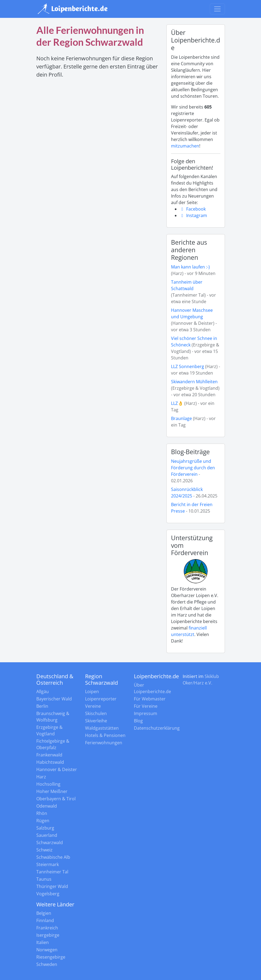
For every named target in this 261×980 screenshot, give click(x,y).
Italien (43, 942)
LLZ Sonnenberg (188, 366)
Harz (41, 777)
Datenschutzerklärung (157, 728)
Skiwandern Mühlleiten (194, 382)
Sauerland (47, 835)
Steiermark (48, 864)
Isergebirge (48, 935)
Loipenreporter (101, 699)
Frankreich (47, 928)
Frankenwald (49, 755)
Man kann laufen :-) (190, 267)
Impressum (146, 713)
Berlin (42, 706)
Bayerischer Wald (54, 699)
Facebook (193, 209)
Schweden (47, 964)
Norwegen (47, 950)
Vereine (93, 706)
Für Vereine (146, 706)
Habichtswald (50, 762)
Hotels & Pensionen (105, 735)
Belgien (44, 913)
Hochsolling (48, 784)
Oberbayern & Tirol (56, 799)
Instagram (193, 215)
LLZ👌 (177, 403)
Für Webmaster (150, 699)
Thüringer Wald (52, 886)
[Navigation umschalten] (217, 9)
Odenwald (47, 806)
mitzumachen (185, 146)
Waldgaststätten (102, 728)
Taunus (44, 879)
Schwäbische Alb (53, 857)
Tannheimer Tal (52, 872)
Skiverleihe (96, 721)
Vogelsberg (48, 894)
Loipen (92, 691)
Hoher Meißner (52, 791)
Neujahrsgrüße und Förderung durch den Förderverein (193, 468)
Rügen (43, 821)
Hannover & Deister (57, 769)
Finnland (45, 920)
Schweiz (44, 850)
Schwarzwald (50, 843)
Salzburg (45, 828)
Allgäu (43, 691)
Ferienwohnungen (104, 743)
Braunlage (182, 418)
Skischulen (96, 713)
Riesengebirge (51, 957)
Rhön (42, 813)
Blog (138, 721)
